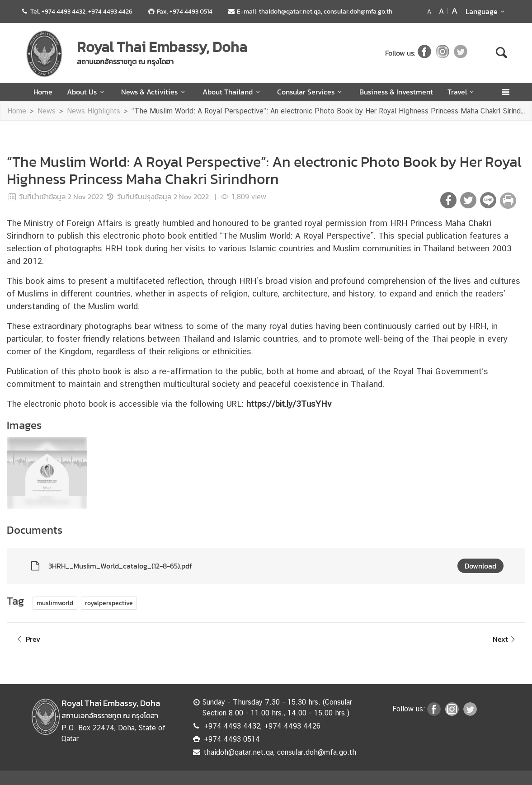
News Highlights (94, 111)
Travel (462, 92)
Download (480, 566)
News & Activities (154, 92)
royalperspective (109, 603)
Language (487, 11)
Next (505, 639)
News (47, 111)
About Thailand (233, 92)
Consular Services (311, 92)
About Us (87, 92)
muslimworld (55, 603)
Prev (27, 639)
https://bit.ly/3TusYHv (289, 404)
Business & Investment (396, 92)
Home (43, 92)
